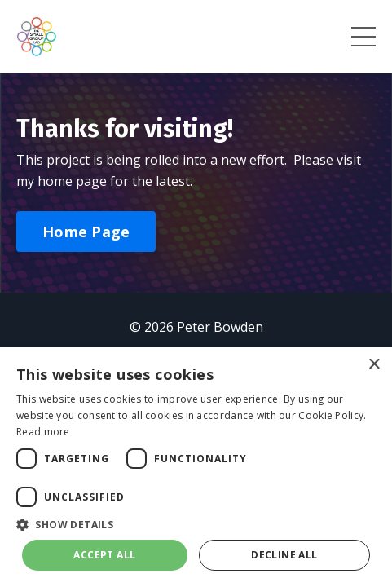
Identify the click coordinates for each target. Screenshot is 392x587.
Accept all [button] (104, 555)
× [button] (374, 365)
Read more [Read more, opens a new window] (43, 432)
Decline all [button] (284, 555)
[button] (196, 524)
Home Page (86, 232)
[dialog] (196, 467)
